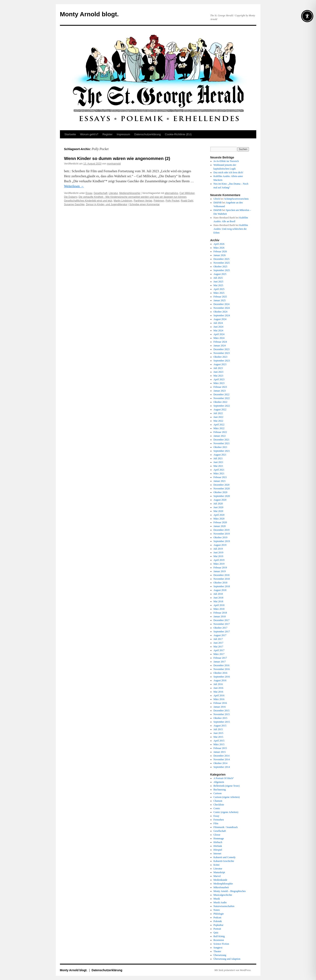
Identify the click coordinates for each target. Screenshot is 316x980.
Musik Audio (220, 902)
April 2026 (219, 244)
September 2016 (222, 677)
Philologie (219, 914)
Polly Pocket (173, 201)
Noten (216, 910)
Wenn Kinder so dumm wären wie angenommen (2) (117, 158)
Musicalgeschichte (223, 895)
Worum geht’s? (89, 134)
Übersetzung (220, 955)
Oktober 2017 (220, 628)
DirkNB (218, 203)
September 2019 (222, 541)
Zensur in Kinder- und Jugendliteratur (107, 204)
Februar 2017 (220, 658)
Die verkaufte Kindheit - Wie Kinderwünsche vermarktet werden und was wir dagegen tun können (132, 197)
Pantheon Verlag (143, 201)
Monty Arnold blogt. (89, 14)
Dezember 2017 (221, 620)
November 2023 (222, 353)
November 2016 (222, 669)
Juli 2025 (218, 278)
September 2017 (222, 632)
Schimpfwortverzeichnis (236, 199)
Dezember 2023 (221, 349)
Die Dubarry (71, 197)
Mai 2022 (218, 421)
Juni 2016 (218, 688)
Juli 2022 (218, 413)
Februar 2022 (220, 432)
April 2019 (219, 560)
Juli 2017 (218, 639)
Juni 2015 (218, 733)
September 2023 (222, 361)
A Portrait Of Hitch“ (224, 778)
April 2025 (219, 289)
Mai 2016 (218, 692)
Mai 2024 (218, 330)
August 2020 (220, 500)
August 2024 (220, 319)
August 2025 (220, 274)
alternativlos (171, 193)
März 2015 (219, 744)
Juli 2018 (218, 594)
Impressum (123, 134)
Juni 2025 (218, 282)
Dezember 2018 (221, 575)
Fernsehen (219, 820)
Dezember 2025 (221, 259)
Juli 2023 (218, 368)
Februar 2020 (220, 522)
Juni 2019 (218, 553)
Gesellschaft (100, 193)
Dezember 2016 (221, 665)
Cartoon (218, 793)
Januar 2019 (220, 571)
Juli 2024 (218, 323)
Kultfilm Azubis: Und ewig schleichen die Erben (231, 229)
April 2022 (219, 425)
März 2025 (219, 293)
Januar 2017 (220, 662)
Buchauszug (220, 790)
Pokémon (159, 201)
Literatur (113, 193)
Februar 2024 (220, 342)
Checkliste (219, 805)
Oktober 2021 (220, 447)
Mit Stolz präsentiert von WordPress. (233, 970)
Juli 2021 (218, 458)
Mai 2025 (218, 285)
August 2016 (220, 680)
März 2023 (219, 383)
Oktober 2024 (220, 312)
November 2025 (222, 263)
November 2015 (222, 714)
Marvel (217, 876)
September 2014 (222, 767)
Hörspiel (218, 850)
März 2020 (219, 519)
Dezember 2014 (221, 756)
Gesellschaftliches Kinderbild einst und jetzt (88, 201)
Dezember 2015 (221, 711)
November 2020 (222, 489)
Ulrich (217, 199)
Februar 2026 (220, 251)
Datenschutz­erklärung (147, 134)
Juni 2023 (218, 372)
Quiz (216, 933)
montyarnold (114, 164)
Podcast (217, 917)
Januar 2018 (220, 616)
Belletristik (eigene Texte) (227, 786)
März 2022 (219, 428)
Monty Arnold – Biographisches (230, 891)
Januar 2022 (220, 436)
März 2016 (219, 699)
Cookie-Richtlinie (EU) (178, 134)
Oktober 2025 (220, 267)
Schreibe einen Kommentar (144, 204)
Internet (217, 854)
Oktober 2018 (220, 583)
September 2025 (222, 270)
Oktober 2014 (220, 763)
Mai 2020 (218, 511)
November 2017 (222, 624)
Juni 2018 (218, 598)
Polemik (218, 921)
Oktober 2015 (220, 718)
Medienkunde (220, 880)
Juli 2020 (218, 504)
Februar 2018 (220, 613)
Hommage (219, 838)
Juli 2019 (218, 549)
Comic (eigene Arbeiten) (226, 812)
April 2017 (219, 650)
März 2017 (219, 654)
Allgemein (219, 782)
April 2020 (219, 515)
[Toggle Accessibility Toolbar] (307, 16)
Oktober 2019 (220, 537)
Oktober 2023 (220, 357)
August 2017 (220, 635)
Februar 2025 (220, 297)
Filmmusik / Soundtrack (226, 827)
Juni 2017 (218, 643)
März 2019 (219, 564)
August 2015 (220, 726)
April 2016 (219, 695)
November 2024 (222, 308)
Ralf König (219, 936)
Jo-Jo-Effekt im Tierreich (226, 161)
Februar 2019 (220, 568)
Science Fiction (221, 944)
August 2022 (220, 410)
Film (216, 823)
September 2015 (222, 722)
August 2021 (220, 455)
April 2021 (219, 470)
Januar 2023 (220, 391)
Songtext (218, 948)
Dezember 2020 (221, 485)
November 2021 (222, 443)
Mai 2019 (218, 556)
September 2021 (222, 451)
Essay (89, 193)
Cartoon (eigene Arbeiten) (227, 797)
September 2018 (222, 586)
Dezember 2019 (221, 530)
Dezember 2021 (221, 440)
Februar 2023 (220, 387)
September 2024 (222, 315)
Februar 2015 (220, 748)
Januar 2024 (220, 346)
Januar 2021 (220, 481)
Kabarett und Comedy (225, 857)
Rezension (219, 940)
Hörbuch (218, 842)
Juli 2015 (218, 729)
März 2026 (219, 248)
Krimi (216, 865)
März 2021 (219, 473)
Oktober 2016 (220, 673)
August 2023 (220, 364)
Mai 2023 (218, 376)
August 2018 (220, 590)
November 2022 (222, 398)
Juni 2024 (218, 327)
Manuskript (219, 872)
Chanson (218, 801)
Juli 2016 (218, 684)
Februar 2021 (220, 477)
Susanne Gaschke (74, 204)
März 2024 (219, 338)
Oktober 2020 (220, 492)
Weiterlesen (74, 186)
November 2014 (222, 759)
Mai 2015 (218, 737)
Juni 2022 (218, 417)
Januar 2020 (220, 526)
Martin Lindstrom (123, 201)
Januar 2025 (220, 300)
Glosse (217, 835)
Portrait (217, 929)
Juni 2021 (218, 462)
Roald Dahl (187, 201)
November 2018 (222, 579)
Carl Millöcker (187, 193)
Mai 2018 (218, 601)
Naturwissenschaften (224, 906)
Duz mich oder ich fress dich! (228, 172)
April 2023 (219, 379)
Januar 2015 (220, 752)
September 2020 (222, 496)
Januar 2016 (220, 707)
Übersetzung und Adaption (227, 959)
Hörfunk (218, 846)
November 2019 (222, 534)
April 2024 (219, 334)
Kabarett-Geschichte (224, 861)
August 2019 (220, 545)
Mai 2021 (218, 466)
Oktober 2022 (220, 402)
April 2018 (219, 605)
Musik (217, 899)
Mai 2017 (218, 647)
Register (107, 134)
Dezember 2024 (221, 304)
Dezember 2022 (221, 394)
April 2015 (219, 741)
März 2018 (219, 609)
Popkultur (218, 925)
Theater (217, 951)
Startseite (70, 134)
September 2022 (222, 406)
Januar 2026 (220, 255)
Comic (217, 808)
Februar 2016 (220, 703)
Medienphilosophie (130, 193)
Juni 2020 (218, 507)
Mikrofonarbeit (221, 887)
